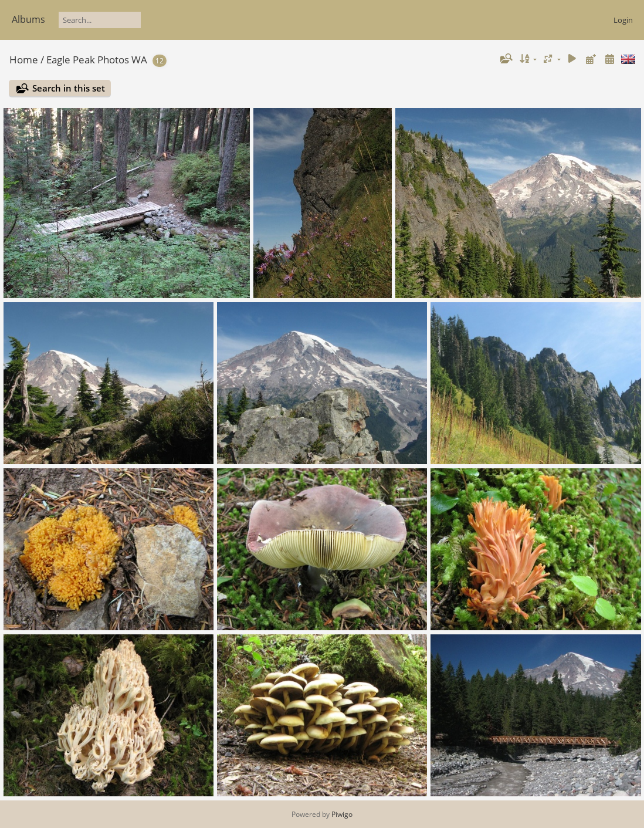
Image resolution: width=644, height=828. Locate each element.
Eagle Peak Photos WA (97, 60)
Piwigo (342, 814)
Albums (28, 19)
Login (623, 20)
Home (24, 60)
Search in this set (69, 88)
